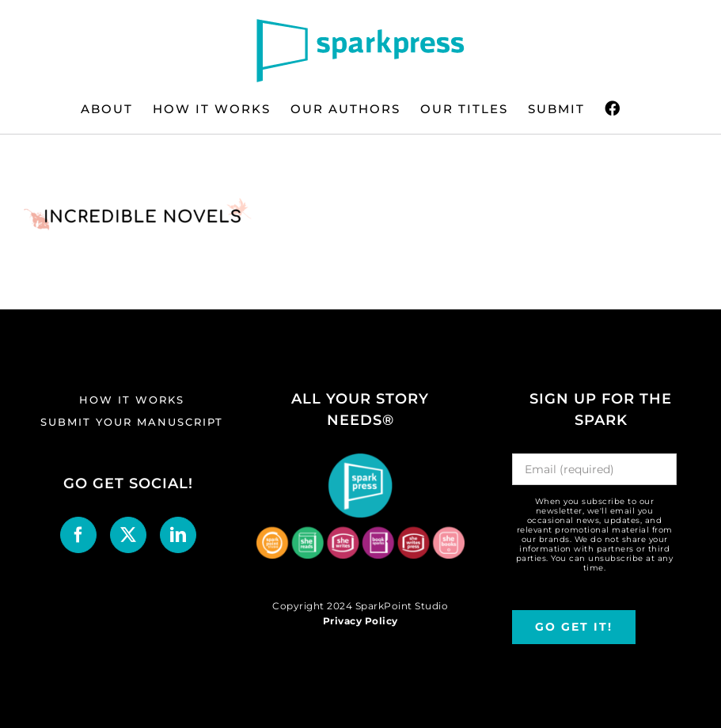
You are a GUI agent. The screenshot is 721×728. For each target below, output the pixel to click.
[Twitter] (129, 535)
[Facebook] (79, 535)
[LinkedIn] (178, 535)
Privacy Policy (360, 621)
